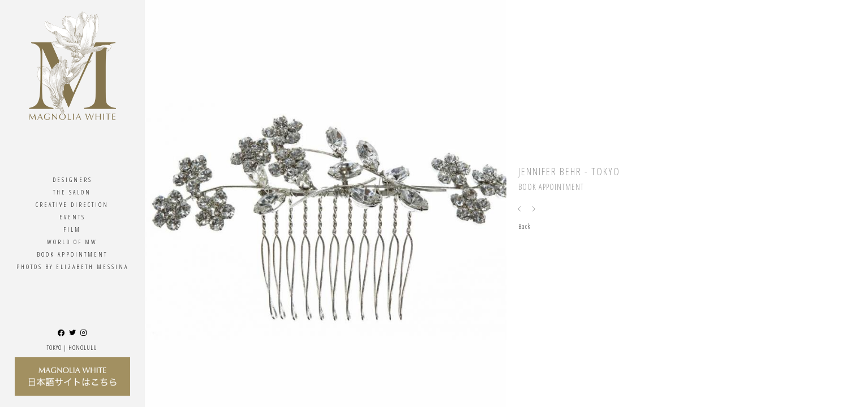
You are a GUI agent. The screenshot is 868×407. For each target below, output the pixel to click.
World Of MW (72, 242)
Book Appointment (72, 254)
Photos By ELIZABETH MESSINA (72, 267)
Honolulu (83, 347)
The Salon (72, 192)
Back (525, 226)
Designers (72, 179)
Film (72, 229)
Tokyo (54, 347)
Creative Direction (72, 204)
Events (72, 217)
